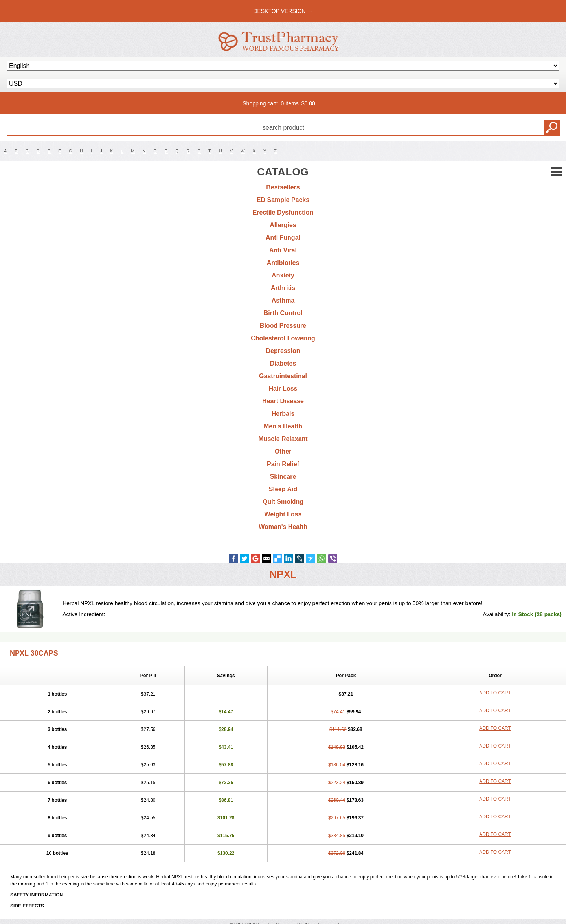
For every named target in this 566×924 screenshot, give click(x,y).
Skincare (283, 477)
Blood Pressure (283, 326)
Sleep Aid (283, 489)
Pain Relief (283, 464)
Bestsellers (283, 187)
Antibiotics (283, 263)
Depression (283, 351)
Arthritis (283, 288)
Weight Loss (283, 514)
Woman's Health (283, 527)
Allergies (283, 225)
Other (283, 451)
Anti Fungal (283, 238)
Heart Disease (283, 401)
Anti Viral (283, 250)
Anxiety (283, 275)
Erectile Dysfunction (283, 212)
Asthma (283, 300)
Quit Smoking (283, 502)
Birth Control (283, 313)
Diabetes (283, 363)
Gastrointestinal (283, 376)
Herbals (283, 414)
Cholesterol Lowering (283, 338)
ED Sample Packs (283, 200)
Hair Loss (283, 389)
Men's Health (283, 426)
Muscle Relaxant (283, 439)
